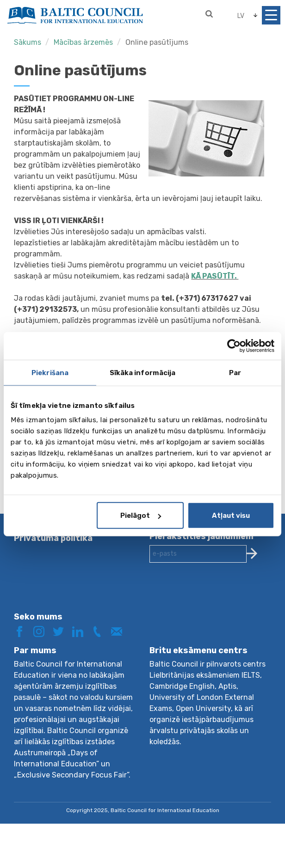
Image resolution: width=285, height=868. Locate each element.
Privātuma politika (53, 538)
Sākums (28, 42)
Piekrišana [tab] (50, 372)
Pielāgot (141, 516)
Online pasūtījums (157, 42)
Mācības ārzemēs (83, 42)
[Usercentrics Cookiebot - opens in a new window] (234, 346)
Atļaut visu (231, 516)
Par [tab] (235, 372)
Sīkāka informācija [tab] (143, 372)
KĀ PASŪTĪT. (215, 276)
